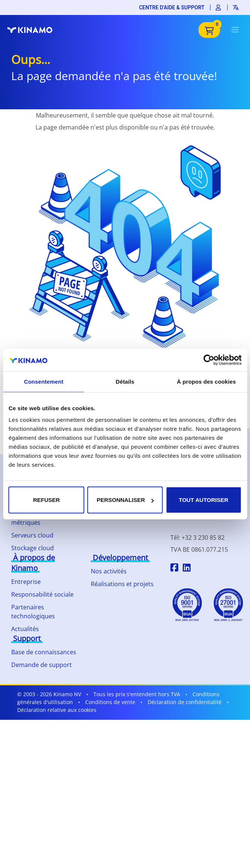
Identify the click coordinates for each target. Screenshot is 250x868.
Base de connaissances (44, 652)
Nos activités (109, 571)
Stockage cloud (33, 548)
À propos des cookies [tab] (206, 381)
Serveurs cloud (32, 535)
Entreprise (26, 582)
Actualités (25, 629)
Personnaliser (125, 500)
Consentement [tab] (44, 381)
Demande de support (41, 665)
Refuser (46, 500)
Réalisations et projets (122, 584)
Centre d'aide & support (172, 7)
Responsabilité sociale (42, 594)
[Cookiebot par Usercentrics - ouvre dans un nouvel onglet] (209, 360)
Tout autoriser (204, 500)
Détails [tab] (125, 381)
